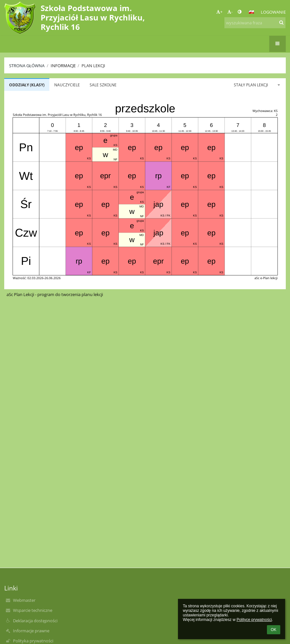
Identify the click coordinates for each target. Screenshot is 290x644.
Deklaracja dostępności (35, 621)
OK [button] (274, 630)
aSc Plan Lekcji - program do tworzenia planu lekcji (55, 294)
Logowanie (273, 12)
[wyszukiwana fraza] (255, 23)
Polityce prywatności (254, 620)
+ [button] (219, 12)
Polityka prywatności (33, 641)
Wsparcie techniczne (33, 610)
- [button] (230, 12)
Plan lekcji (93, 66)
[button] (251, 12)
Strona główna (27, 66)
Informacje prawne (31, 631)
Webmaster (24, 600)
